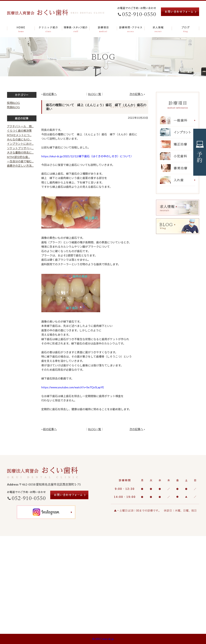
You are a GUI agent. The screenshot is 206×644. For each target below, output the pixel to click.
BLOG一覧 (95, 94)
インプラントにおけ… (20, 144)
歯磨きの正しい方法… (20, 166)
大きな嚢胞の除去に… (20, 152)
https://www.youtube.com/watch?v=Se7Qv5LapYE (73, 387)
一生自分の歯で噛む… (20, 161)
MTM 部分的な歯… (19, 157)
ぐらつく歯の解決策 (19, 131)
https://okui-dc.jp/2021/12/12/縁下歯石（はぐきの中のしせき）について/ (87, 156)
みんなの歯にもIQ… (19, 139)
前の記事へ (50, 94)
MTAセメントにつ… (19, 135)
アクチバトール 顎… (20, 126)
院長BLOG (14, 107)
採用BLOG (14, 103)
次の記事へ (136, 94)
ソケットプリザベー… (20, 148)
